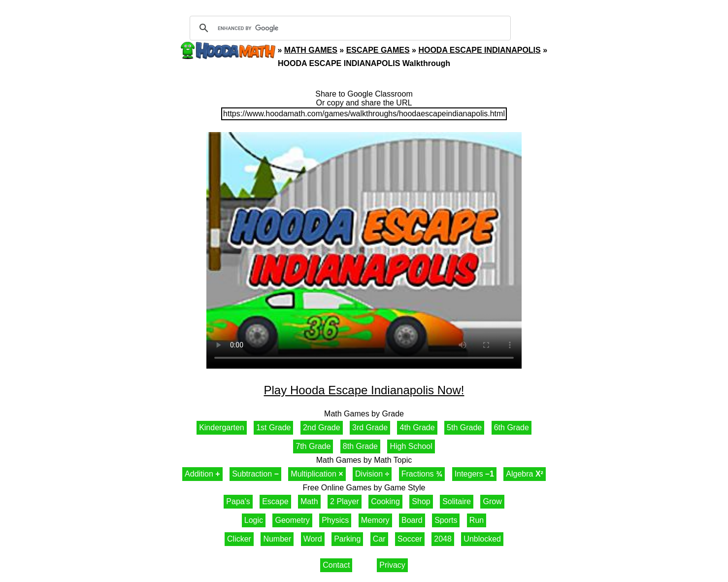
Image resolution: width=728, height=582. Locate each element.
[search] (349, 28)
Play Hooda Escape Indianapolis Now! (364, 390)
